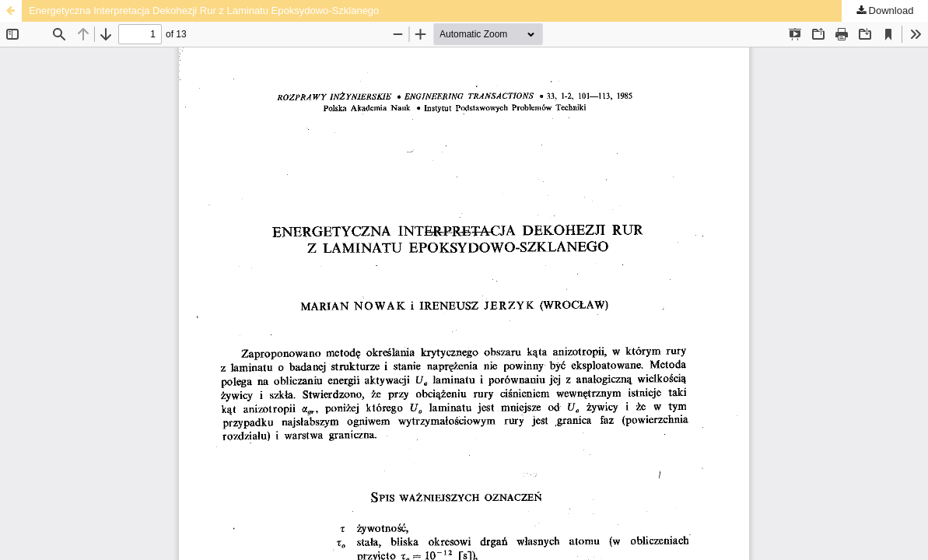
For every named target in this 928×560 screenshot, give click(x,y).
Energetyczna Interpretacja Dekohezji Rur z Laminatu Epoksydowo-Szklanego (204, 10)
